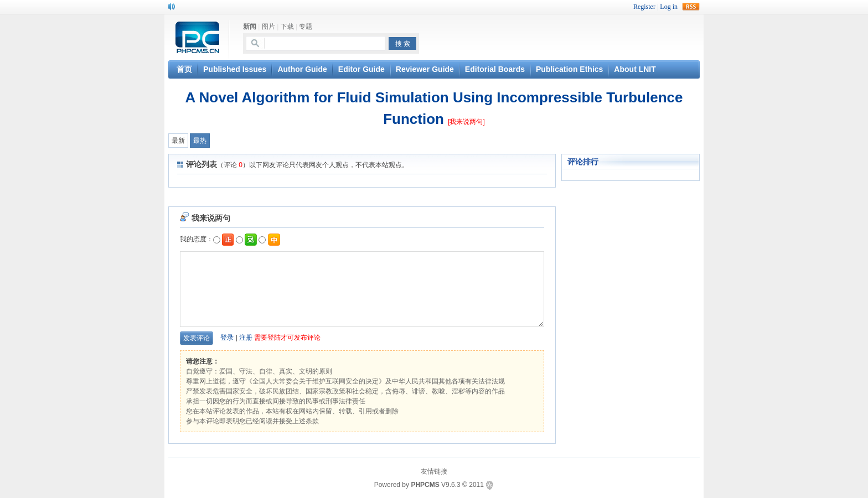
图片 (268, 27)
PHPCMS (425, 485)
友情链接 (434, 471)
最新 (178, 141)
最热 (200, 141)
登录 (227, 338)
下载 (287, 27)
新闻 (250, 27)
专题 (306, 27)
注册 (246, 338)
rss (691, 7)
